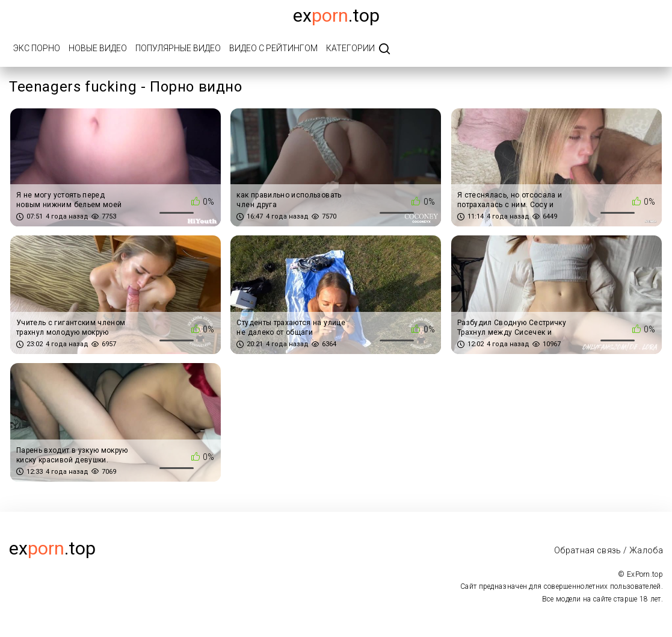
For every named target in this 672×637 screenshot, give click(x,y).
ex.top (52, 548)
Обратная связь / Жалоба (609, 550)
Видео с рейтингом (273, 48)
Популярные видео (178, 48)
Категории (350, 48)
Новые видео (98, 48)
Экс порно (37, 48)
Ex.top (336, 15)
